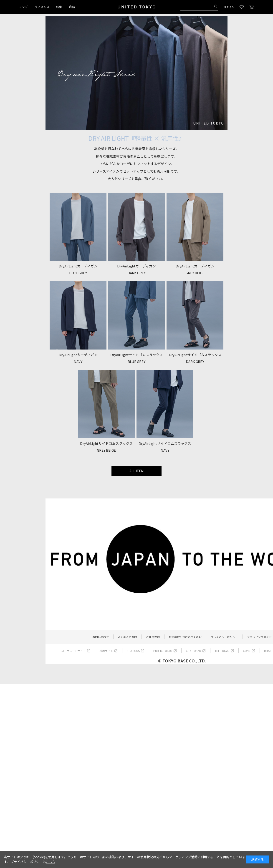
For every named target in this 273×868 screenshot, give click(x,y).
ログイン (229, 7)
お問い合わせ (101, 637)
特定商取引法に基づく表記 (185, 637)
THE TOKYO (222, 651)
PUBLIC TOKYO (163, 651)
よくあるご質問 (127, 637)
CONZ (247, 651)
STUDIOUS (133, 651)
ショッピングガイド (259, 637)
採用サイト (106, 651)
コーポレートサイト (73, 651)
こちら (51, 862)
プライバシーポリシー (224, 637)
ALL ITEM (136, 471)
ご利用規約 (153, 637)
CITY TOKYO (193, 651)
